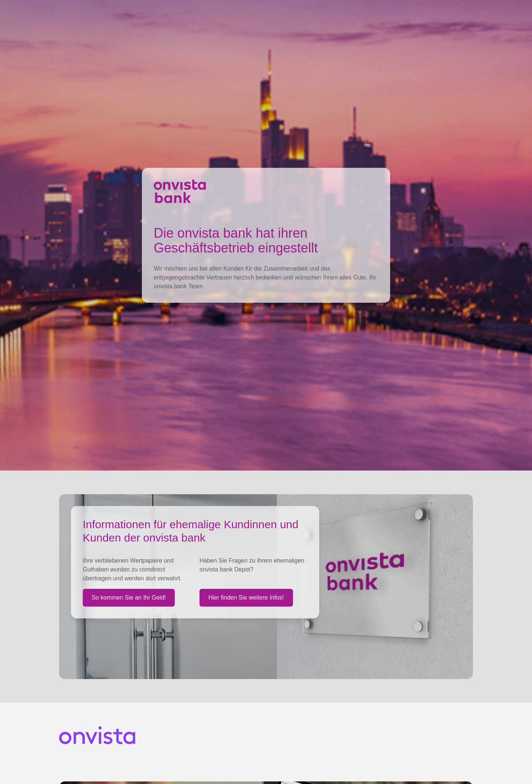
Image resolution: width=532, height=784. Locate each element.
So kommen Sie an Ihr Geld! (129, 598)
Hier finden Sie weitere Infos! (246, 598)
